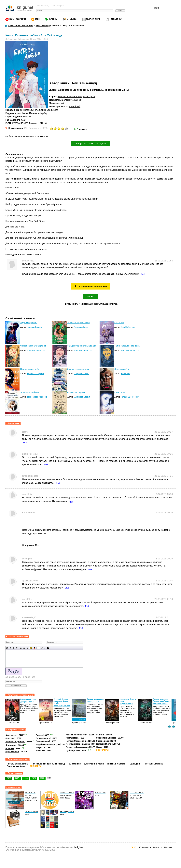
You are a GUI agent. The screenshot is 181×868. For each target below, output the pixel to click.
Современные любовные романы (80, 90)
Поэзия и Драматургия (77, 747)
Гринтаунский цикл (16, 766)
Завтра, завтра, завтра (78, 369)
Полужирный (7, 648)
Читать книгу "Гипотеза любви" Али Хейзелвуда (91, 304)
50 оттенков (75, 764)
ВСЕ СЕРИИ (35, 766)
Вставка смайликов (31, 648)
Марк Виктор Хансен (62, 706)
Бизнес (39, 735)
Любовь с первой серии (78, 323)
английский (75, 107)
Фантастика (11, 735)
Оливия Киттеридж (76, 392)
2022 (23, 120)
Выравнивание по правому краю (27, 648)
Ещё (143, 274)
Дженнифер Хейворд (37, 397)
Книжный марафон (117, 764)
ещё (49, 778)
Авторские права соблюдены (90, 143)
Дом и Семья (42, 741)
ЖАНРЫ (53, 19)
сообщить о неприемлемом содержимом (27, 136)
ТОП (37, 19)
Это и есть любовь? (30, 392)
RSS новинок (145, 847)
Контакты (158, 847)
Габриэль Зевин (82, 374)
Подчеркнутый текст (14, 648)
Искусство (41, 747)
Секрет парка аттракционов (33, 346)
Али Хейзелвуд (84, 83)
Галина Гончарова (160, 704)
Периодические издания (78, 744)
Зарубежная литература (48, 744)
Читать (91, 297)
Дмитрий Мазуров (27, 702)
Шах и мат (119, 323)
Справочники (103, 741)
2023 (34, 778)
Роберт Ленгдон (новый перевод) (49, 764)
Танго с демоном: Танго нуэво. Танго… (162, 700)
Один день (135, 764)
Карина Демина (34, 327)
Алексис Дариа (81, 327)
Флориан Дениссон (36, 350)
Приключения (12, 752)
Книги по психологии (77, 735)
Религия (100, 735)
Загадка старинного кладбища (82, 346)
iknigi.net (79, 847)
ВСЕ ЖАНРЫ (103, 750)
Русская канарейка (153, 764)
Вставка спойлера (48, 648)
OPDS (134, 847)
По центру (24, 648)
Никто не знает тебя (30, 369)
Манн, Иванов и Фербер (35, 113)
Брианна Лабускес (36, 374)
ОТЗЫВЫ (72, 19)
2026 (9, 778)
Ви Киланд (126, 374)
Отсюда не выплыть (95, 699)
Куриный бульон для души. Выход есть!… (61, 701)
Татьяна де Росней (130, 397)
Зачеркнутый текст (17, 648)
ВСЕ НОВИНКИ (18, 19)
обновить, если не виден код (20, 677)
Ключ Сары (120, 392)
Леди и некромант (29, 323)
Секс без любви (122, 369)
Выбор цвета (35, 648)
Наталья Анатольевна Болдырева (41, 110)
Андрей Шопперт (127, 704)
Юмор (99, 747)
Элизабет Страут (82, 397)
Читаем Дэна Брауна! (18, 764)
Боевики (10, 749)
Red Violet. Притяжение (70, 97)
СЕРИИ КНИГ (93, 19)
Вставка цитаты (42, 648)
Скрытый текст (39, 648)
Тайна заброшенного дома (127, 346)
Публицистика (73, 750)
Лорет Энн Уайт (93, 702)
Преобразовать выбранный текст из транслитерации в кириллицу (45, 648)
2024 (26, 778)
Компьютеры (73, 738)
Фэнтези (10, 738)
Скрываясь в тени (28, 699)
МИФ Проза (89, 97)
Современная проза (106, 738)
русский (60, 103)
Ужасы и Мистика (105, 744)
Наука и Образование (77, 741)
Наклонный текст (10, 648)
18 (80, 100)
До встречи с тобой (94, 764)
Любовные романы (116, 90)
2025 (17, 778)
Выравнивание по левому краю (21, 648)
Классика (40, 750)
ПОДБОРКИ (116, 19)
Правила (168, 847)
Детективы (11, 745)
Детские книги (43, 738)
